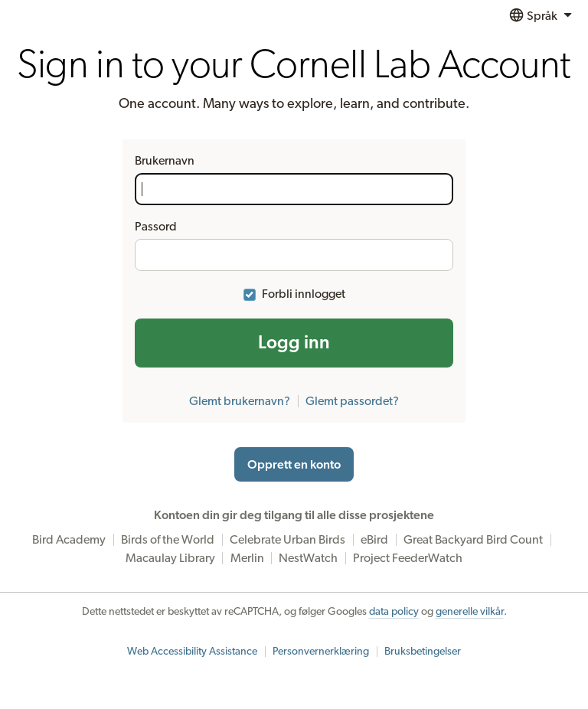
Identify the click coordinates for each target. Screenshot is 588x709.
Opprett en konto (294, 465)
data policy (394, 612)
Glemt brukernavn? (240, 401)
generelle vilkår (470, 612)
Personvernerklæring (321, 652)
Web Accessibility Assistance (192, 652)
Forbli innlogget (304, 294)
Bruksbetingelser (423, 652)
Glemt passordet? (352, 401)
